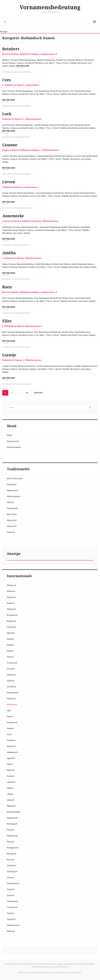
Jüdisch (10, 764)
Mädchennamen (33, 119)
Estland (10, 651)
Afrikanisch (12, 585)
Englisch (10, 645)
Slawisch (11, 889)
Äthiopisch (11, 609)
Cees (6, 80)
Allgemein (11, 597)
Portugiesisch (13, 848)
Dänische (11, 633)
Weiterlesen (23, 66)
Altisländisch (12, 508)
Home (10, 435)
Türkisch (10, 913)
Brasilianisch (12, 615)
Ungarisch (11, 919)
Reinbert (11, 49)
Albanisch (11, 591)
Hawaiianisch (12, 693)
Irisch (9, 734)
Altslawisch (12, 526)
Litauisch (11, 800)
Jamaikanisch (12, 752)
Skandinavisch (13, 883)
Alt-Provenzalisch (15, 478)
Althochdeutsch (14, 496)
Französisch (12, 663)
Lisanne (10, 145)
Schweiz (11, 877)
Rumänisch (11, 854)
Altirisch (10, 502)
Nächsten (38, 393)
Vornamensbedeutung (50, 8)
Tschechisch (12, 907)
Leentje (9, 355)
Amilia (9, 253)
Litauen (10, 794)
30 (28, 393)
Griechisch (11, 687)
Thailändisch (12, 901)
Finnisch (10, 657)
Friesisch (11, 669)
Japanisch (11, 758)
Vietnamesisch (13, 925)
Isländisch (11, 740)
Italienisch (11, 746)
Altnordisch (12, 514)
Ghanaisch (11, 675)
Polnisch (10, 842)
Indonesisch (12, 722)
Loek (7, 114)
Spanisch (11, 895)
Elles (7, 321)
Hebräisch (11, 699)
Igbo (9, 710)
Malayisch (11, 806)
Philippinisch (12, 836)
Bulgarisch (11, 621)
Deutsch (10, 639)
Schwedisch (12, 871)
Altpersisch (12, 520)
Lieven (9, 182)
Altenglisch (12, 484)
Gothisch (11, 532)
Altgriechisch (12, 490)
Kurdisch (11, 776)
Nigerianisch (12, 818)
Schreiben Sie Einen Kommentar (16, 72)
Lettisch (10, 788)
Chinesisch (11, 627)
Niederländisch (14, 812)
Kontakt (77, 973)
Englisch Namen (11, 150)
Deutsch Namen (11, 54)
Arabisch (11, 603)
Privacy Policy (67, 973)
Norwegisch (12, 824)
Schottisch (11, 865)
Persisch (10, 830)
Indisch (10, 716)
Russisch (11, 860)
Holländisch (12, 704)
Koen (7, 287)
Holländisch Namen (30, 54)
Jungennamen (48, 54)
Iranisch (10, 728)
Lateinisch (11, 782)
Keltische (11, 770)
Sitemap (57, 973)
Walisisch (11, 931)
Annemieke (13, 216)
